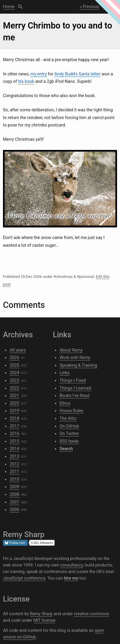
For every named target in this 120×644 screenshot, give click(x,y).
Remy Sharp (41, 614)
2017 (14, 426)
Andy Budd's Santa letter (77, 74)
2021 (14, 396)
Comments (24, 305)
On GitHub (69, 426)
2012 (14, 464)
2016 (14, 434)
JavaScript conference (24, 578)
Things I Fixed (73, 380)
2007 (14, 502)
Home (9, 7)
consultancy (72, 565)
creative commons (91, 614)
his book (26, 82)
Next (110, 7)
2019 (14, 411)
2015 (14, 441)
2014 (14, 449)
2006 (14, 510)
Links (64, 373)
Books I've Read (74, 396)
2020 (14, 403)
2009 (14, 487)
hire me (71, 578)
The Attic (68, 418)
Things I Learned (75, 388)
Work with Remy (75, 358)
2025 (14, 365)
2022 (14, 388)
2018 (14, 418)
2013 (14, 457)
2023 (14, 380)
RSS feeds (69, 441)
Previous (91, 7)
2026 (14, 358)
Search (20, 7)
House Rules (71, 411)
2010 (14, 479)
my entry (39, 74)
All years (18, 350)
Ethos (65, 403)
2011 (14, 472)
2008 (14, 495)
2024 (14, 373)
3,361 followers (42, 543)
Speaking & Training (78, 365)
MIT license (45, 620)
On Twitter (69, 434)
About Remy (71, 350)
